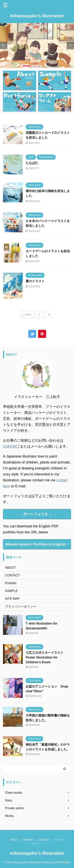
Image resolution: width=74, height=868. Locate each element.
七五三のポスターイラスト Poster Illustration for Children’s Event (46, 657)
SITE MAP (12, 599)
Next (70, 45)
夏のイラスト (35, 281)
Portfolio (11, 583)
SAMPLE (11, 591)
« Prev (27, 314)
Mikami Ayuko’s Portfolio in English (37, 544)
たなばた (32, 163)
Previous (4, 45)
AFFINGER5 (63, 862)
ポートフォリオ (37, 514)
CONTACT (11, 446)
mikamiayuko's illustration (37, 16)
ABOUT (10, 568)
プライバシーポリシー (21, 607)
